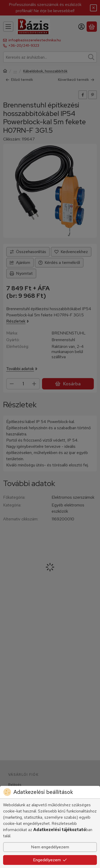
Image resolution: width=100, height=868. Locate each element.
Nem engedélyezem (50, 847)
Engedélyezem (50, 860)
